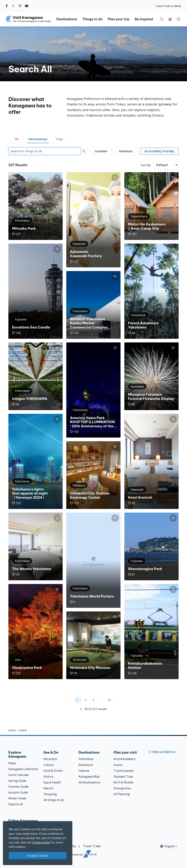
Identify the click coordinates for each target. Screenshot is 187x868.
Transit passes (124, 771)
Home (12, 730)
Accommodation (125, 759)
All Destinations (89, 782)
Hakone (84, 771)
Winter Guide (17, 798)
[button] (170, 19)
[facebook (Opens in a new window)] (7, 6)
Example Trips (123, 776)
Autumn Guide (18, 792)
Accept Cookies (38, 856)
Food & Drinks (53, 771)
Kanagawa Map (89, 776)
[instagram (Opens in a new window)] (20, 6)
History (48, 776)
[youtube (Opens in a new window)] (27, 6)
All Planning (122, 794)
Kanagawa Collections (23, 769)
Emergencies (122, 788)
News (12, 763)
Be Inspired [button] (144, 19)
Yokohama (86, 759)
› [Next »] (117, 700)
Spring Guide (17, 781)
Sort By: (146, 165)
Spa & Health (52, 782)
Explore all (16, 804)
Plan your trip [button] (119, 19)
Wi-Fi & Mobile (123, 782)
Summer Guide (18, 787)
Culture (49, 765)
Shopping (50, 794)
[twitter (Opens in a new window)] (13, 6)
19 (109, 700)
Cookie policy (41, 842)
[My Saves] (178, 19)
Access (118, 765)
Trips (59, 139)
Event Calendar (19, 775)
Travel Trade (92, 846)
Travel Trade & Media (168, 6)
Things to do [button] (92, 19)
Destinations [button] (67, 19)
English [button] (168, 846)
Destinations (38, 139)
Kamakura (86, 765)
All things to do (54, 800)
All (17, 139)
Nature (48, 788)
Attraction (50, 759)
